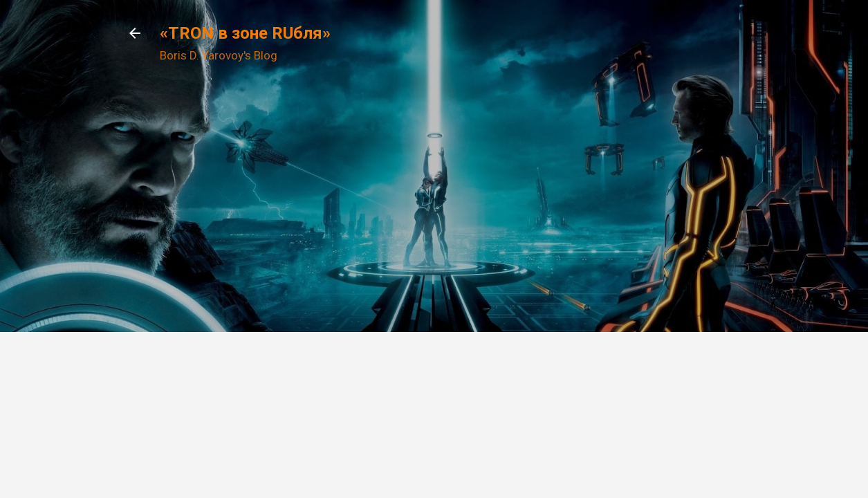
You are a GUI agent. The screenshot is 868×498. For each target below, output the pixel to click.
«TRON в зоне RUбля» (245, 33)
